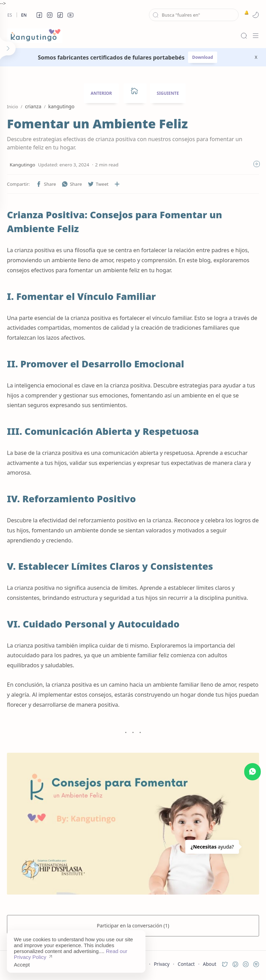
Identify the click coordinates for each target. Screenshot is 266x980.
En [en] (24, 15)
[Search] (244, 36)
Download (203, 57)
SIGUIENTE (168, 93)
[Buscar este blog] (194, 15)
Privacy (162, 964)
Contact (186, 964)
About (210, 964)
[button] (39, 15)
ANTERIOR (101, 93)
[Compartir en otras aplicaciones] (117, 184)
